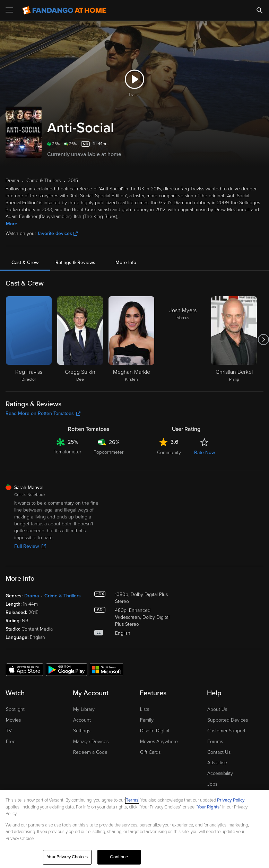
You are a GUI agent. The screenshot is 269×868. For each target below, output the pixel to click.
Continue (119, 857)
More (12, 224)
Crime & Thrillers (63, 596)
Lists (145, 709)
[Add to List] (259, 144)
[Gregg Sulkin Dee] (80, 340)
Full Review (30, 546)
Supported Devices (228, 720)
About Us (217, 709)
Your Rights (208, 807)
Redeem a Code (90, 752)
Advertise (217, 763)
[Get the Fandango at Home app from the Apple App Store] (25, 669)
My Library (84, 709)
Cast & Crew (25, 263)
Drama (32, 596)
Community (169, 453)
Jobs (212, 784)
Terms (132, 800)
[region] (134, 829)
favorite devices (58, 233)
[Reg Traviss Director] (29, 340)
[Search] (260, 10)
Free (11, 742)
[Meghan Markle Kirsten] (131, 340)
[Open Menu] (10, 10)
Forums (215, 742)
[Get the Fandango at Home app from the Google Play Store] (67, 669)
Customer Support (226, 731)
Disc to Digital (155, 731)
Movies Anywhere (159, 742)
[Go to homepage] (64, 10)
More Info (126, 263)
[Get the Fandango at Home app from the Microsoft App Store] (106, 669)
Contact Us (219, 752)
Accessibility (220, 773)
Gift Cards (150, 752)
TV (9, 731)
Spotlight (15, 709)
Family (147, 720)
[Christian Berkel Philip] (234, 340)
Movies (13, 720)
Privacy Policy (231, 800)
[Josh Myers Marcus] (183, 340)
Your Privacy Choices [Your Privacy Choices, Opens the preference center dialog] (67, 857)
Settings (82, 731)
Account (82, 720)
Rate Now (205, 453)
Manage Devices (91, 742)
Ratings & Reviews (75, 263)
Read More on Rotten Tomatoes (43, 413)
